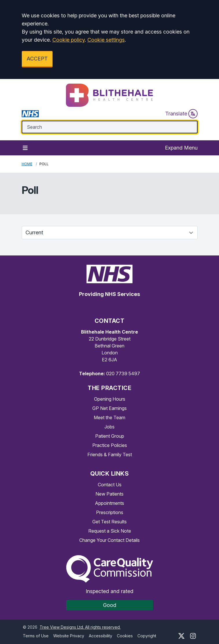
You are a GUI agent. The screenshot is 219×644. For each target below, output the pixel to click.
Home (27, 164)
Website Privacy (69, 636)
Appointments (109, 503)
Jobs (109, 427)
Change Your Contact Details (109, 540)
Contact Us (110, 485)
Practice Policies (110, 445)
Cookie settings (106, 40)
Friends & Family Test (110, 455)
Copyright (147, 636)
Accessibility (101, 636)
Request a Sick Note (110, 531)
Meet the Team (109, 417)
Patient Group (110, 436)
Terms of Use (36, 636)
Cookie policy (69, 40)
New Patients (109, 494)
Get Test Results (109, 522)
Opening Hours (110, 399)
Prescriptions (110, 512)
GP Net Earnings (109, 408)
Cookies (125, 636)
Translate (181, 114)
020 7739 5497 (123, 373)
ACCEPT (37, 59)
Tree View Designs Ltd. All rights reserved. (80, 627)
